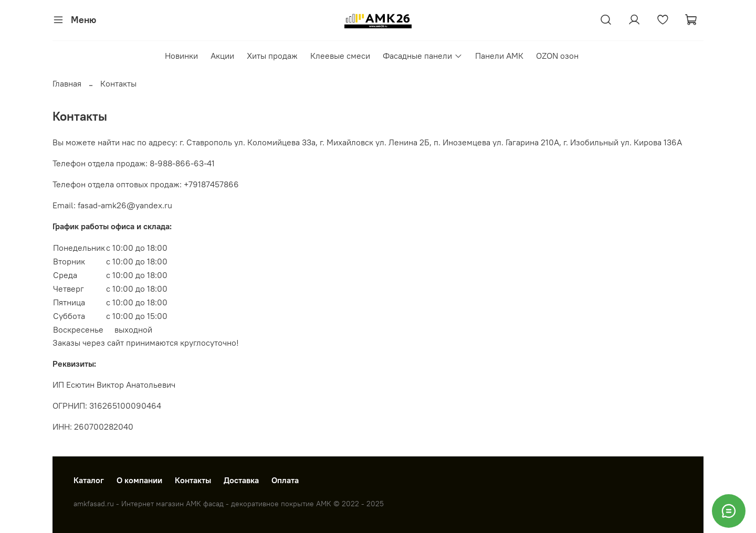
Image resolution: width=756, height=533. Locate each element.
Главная (67, 83)
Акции (222, 56)
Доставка (241, 480)
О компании (139, 480)
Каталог (89, 480)
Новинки (181, 56)
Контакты (193, 480)
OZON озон (557, 56)
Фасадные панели (422, 56)
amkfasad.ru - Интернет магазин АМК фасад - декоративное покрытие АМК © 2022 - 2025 (229, 504)
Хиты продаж (272, 56)
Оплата (285, 480)
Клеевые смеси (340, 56)
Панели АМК (499, 56)
